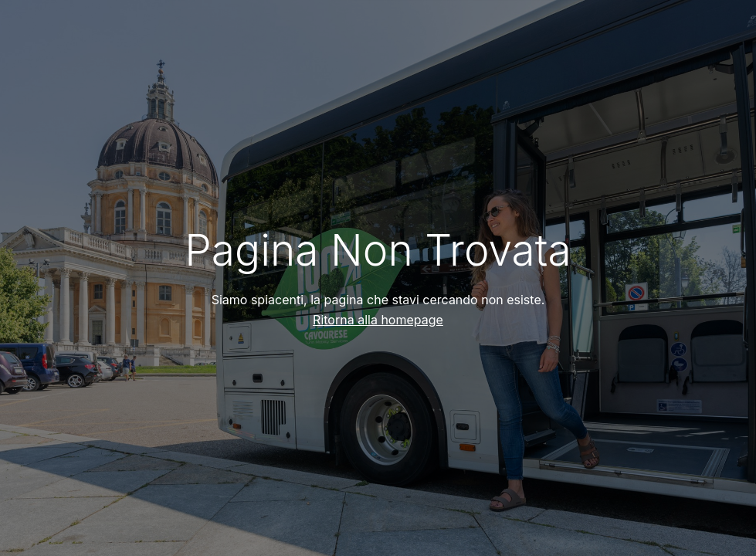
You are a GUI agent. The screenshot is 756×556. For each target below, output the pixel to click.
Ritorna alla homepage (378, 320)
